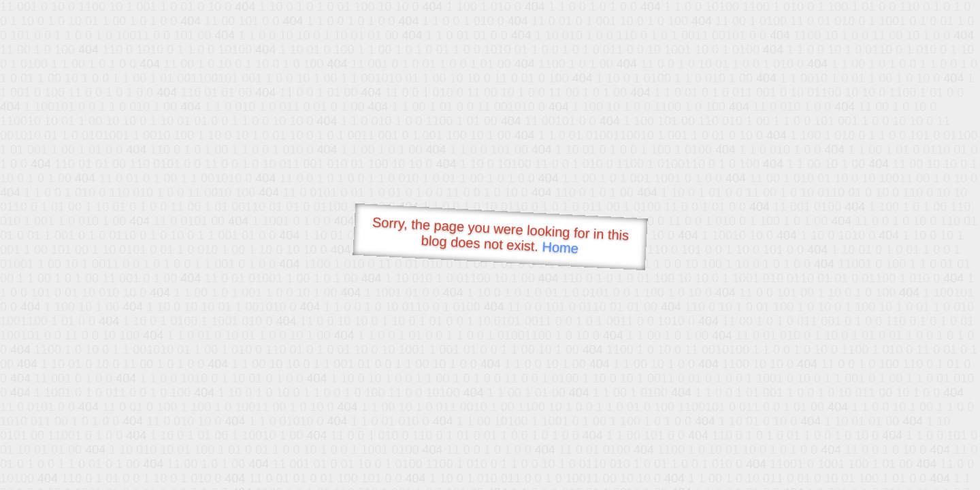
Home (560, 247)
